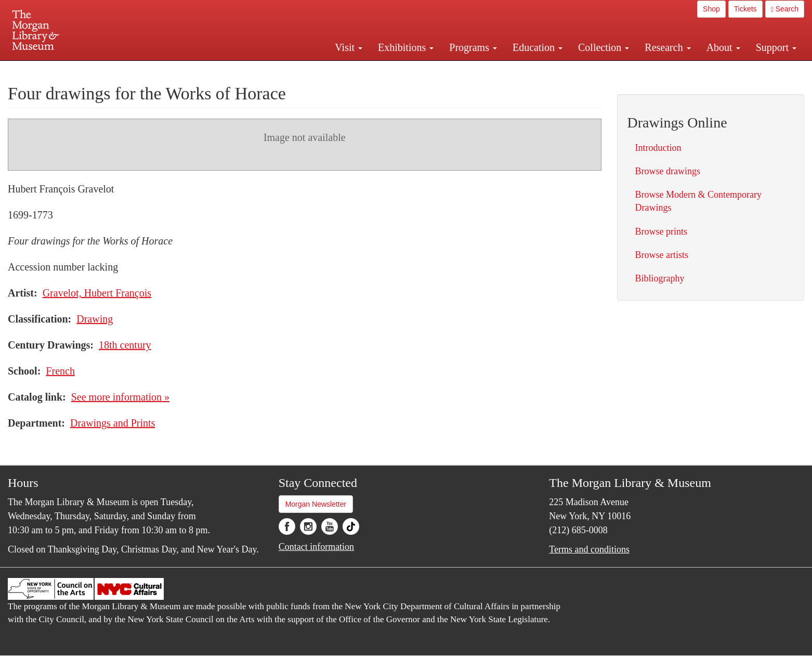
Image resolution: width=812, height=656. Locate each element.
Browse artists (662, 255)
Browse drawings (668, 171)
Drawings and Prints (113, 423)
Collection (604, 47)
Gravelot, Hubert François (97, 293)
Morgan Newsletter (316, 504)
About (723, 47)
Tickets (745, 9)
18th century (125, 345)
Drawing (95, 319)
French (60, 371)
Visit (349, 47)
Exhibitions (406, 47)
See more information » (120, 397)
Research (667, 47)
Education (538, 47)
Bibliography (660, 278)
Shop (711, 9)
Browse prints (662, 231)
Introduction (658, 148)
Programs (473, 47)
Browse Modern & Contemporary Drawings (698, 201)
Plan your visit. (282, 70)
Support (776, 47)
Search (785, 9)
